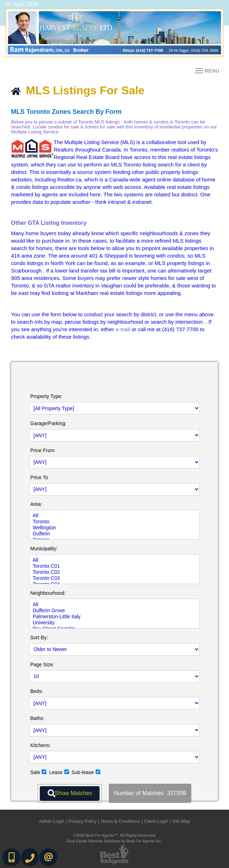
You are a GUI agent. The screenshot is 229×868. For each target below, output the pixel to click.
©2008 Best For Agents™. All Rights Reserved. (114, 835)
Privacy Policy (82, 821)
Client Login (156, 821)
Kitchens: (41, 745)
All (114, 516)
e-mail (123, 329)
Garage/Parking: (48, 423)
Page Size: (42, 665)
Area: (36, 504)
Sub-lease (83, 772)
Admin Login (52, 821)
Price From (42, 450)
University (114, 623)
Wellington (114, 528)
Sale (35, 772)
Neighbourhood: (48, 593)
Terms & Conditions (120, 821)
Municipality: (44, 549)
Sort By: (39, 637)
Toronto (114, 522)
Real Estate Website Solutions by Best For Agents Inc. (114, 841)
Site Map (181, 821)
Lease (56, 772)
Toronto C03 (114, 578)
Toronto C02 (114, 572)
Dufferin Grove (114, 611)
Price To (39, 477)
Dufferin (114, 534)
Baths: (37, 718)
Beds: (37, 691)
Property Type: (46, 396)
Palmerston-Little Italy (114, 617)
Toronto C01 (114, 566)
